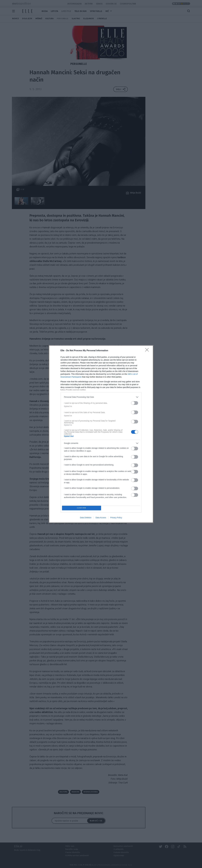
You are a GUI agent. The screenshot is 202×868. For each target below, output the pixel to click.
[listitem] (101, 397)
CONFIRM (82, 508)
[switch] (135, 403)
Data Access (101, 518)
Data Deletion (86, 518)
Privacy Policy (116, 518)
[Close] (148, 351)
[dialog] (101, 434)
